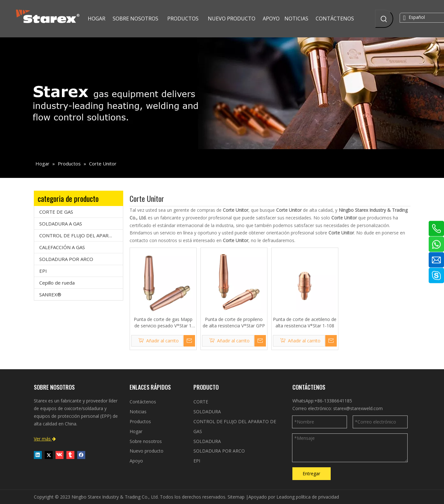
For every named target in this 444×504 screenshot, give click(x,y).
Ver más (45, 439)
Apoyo (136, 461)
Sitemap (236, 497)
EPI (43, 271)
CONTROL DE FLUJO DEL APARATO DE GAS (81, 235)
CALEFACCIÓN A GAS (62, 247)
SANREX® (50, 294)
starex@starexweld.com (358, 408)
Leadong (286, 497)
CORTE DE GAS (56, 212)
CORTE (201, 402)
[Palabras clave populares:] (384, 19)
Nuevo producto (147, 451)
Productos (140, 421)
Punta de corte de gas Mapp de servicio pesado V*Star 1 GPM (163, 323)
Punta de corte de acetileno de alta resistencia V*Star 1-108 (305, 322)
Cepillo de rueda (57, 283)
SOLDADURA (207, 412)
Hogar (136, 431)
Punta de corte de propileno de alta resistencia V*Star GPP (234, 322)
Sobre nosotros (146, 441)
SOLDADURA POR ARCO (66, 259)
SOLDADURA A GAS (61, 224)
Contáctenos (143, 402)
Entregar (311, 473)
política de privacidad (317, 497)
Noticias (138, 412)
